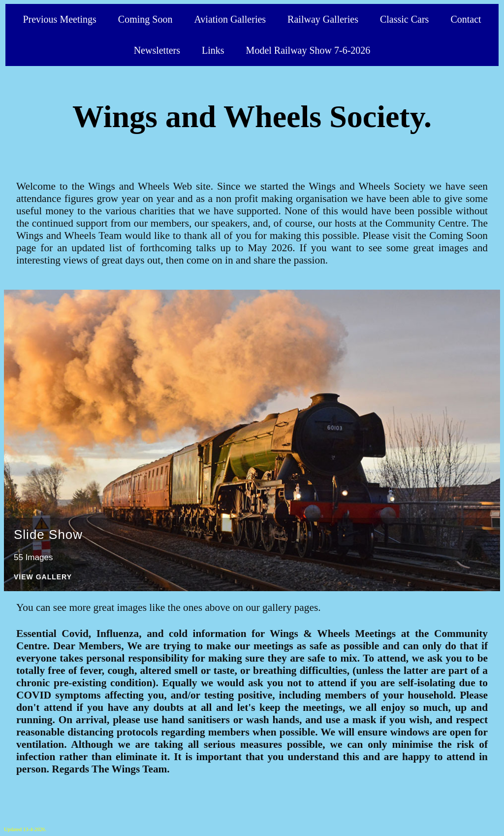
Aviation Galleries (230, 19)
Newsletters (157, 50)
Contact (466, 19)
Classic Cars (404, 19)
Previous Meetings (59, 19)
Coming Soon (145, 19)
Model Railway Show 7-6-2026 (308, 50)
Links (213, 50)
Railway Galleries (323, 19)
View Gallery (43, 577)
